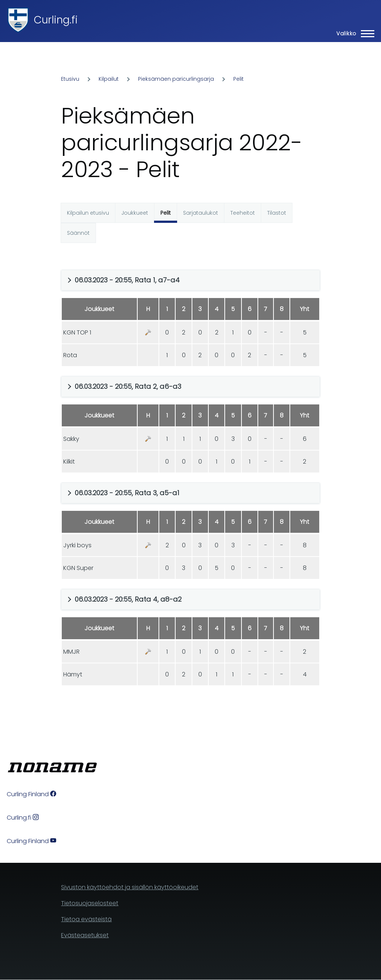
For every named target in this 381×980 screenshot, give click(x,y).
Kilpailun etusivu (88, 213)
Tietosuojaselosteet (90, 903)
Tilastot (277, 213)
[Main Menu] (353, 33)
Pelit (238, 79)
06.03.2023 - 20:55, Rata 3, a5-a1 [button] (127, 493)
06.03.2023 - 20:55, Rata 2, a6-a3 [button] (128, 386)
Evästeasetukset (85, 935)
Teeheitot (243, 213)
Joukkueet (135, 213)
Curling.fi (56, 20)
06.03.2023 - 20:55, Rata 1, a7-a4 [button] (127, 280)
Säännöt (78, 233)
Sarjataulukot (201, 213)
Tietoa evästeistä (86, 919)
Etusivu (70, 79)
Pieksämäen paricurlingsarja (176, 79)
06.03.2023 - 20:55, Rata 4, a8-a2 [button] (128, 599)
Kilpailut (109, 79)
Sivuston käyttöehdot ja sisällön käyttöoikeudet (130, 887)
